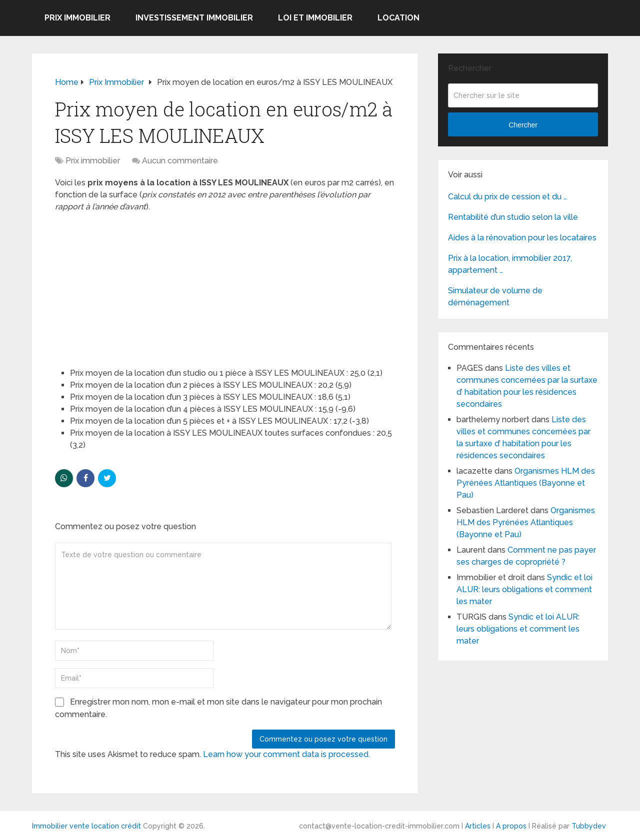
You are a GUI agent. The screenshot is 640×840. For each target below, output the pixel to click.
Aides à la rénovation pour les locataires (522, 238)
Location (398, 18)
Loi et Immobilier (315, 18)
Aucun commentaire (180, 161)
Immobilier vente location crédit (86, 826)
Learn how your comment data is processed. (286, 754)
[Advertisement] (130, 285)
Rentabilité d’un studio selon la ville (513, 217)
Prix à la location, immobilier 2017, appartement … (510, 264)
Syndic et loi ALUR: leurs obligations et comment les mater (524, 589)
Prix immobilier (77, 18)
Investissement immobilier (194, 18)
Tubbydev (589, 826)
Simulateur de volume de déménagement (495, 297)
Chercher (523, 125)
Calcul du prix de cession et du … (507, 197)
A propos (511, 826)
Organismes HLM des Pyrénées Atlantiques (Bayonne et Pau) (526, 483)
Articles (478, 826)
